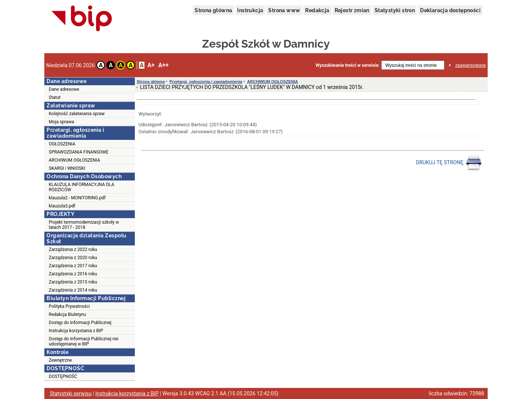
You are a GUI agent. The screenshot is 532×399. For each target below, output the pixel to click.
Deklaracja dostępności (450, 10)
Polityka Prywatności (69, 306)
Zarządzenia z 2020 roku (73, 258)
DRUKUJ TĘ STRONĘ (449, 163)
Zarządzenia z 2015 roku (73, 282)
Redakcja (317, 10)
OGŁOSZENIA (62, 144)
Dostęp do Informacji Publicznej (80, 323)
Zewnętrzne (60, 360)
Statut (55, 97)
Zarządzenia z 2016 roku (73, 274)
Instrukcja (250, 10)
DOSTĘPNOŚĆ (63, 376)
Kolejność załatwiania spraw (77, 114)
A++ (163, 65)
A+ (151, 65)
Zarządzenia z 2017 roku (73, 266)
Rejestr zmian (352, 10)
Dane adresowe (64, 89)
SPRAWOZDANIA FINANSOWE (79, 152)
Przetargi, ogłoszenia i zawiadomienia (206, 82)
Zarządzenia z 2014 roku (73, 290)
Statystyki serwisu (71, 393)
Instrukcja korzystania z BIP (76, 331)
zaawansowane (470, 65)
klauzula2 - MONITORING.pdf (77, 198)
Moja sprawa (62, 122)
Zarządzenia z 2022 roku (73, 250)
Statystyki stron (395, 10)
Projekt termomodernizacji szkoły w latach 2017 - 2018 (84, 225)
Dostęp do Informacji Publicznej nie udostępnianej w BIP (83, 341)
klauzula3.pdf (62, 206)
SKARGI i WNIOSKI (67, 168)
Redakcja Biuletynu (67, 314)
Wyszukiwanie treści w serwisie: (347, 65)
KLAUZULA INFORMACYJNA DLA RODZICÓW (81, 187)
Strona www (284, 10)
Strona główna (213, 10)
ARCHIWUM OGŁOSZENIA (74, 160)
